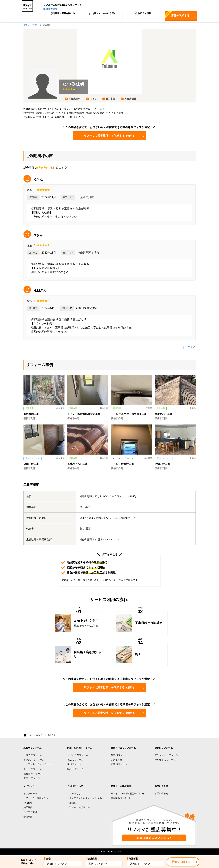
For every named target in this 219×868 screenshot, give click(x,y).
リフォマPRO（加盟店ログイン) (127, 794)
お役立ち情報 (142, 17)
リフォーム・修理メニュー (37, 799)
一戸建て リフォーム (165, 760)
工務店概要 (130, 99)
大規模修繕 (117, 760)
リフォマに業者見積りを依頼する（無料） (114, 136)
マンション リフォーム (166, 756)
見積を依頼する (177, 16)
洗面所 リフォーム (33, 774)
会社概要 (28, 817)
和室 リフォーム (75, 760)
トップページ (30, 794)
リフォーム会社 (103, 17)
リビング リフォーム (78, 756)
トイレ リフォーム (33, 770)
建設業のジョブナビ (121, 799)
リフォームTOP (35, 736)
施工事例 (111, 99)
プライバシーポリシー (79, 808)
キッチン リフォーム (34, 760)
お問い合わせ (161, 794)
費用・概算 (63, 17)
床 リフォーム (74, 765)
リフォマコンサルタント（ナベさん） (87, 799)
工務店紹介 (74, 99)
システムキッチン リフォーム (39, 765)
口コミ (93, 99)
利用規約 (72, 803)
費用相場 (28, 803)
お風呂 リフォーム (33, 756)
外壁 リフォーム (119, 756)
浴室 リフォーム (32, 779)
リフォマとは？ (75, 794)
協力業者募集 (50, 9)
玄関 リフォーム (119, 765)
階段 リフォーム (75, 770)
